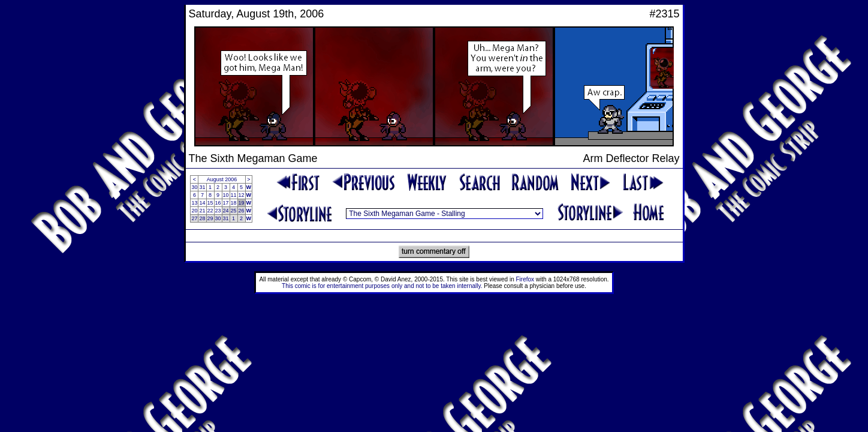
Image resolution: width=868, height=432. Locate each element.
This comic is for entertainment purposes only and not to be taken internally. (382, 286)
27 (194, 218)
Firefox (525, 279)
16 (218, 203)
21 (202, 211)
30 (194, 187)
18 (234, 203)
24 (226, 211)
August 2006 (222, 179)
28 (202, 218)
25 (234, 211)
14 (202, 203)
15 (210, 203)
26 (242, 211)
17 (226, 203)
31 (202, 187)
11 (234, 195)
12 (242, 195)
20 (194, 211)
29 (210, 218)
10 (226, 195)
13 (194, 203)
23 (218, 211)
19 (242, 203)
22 (210, 211)
